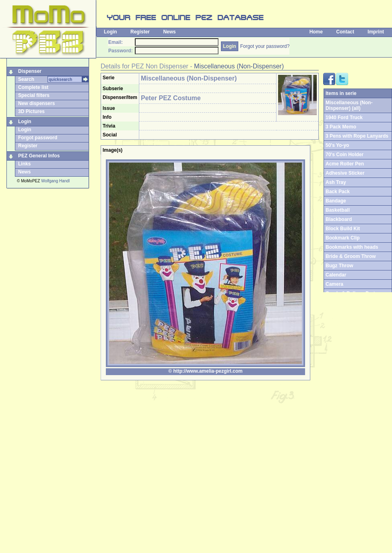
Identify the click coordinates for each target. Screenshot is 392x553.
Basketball (338, 210)
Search (26, 79)
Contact (345, 32)
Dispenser (30, 71)
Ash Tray (336, 182)
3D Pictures (31, 111)
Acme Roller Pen (345, 164)
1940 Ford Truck (344, 118)
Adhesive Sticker (345, 173)
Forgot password (38, 138)
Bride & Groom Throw (351, 256)
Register (140, 32)
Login (110, 32)
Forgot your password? (265, 46)
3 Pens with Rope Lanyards (357, 136)
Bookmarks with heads (352, 247)
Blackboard (339, 219)
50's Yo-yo (337, 145)
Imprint (376, 32)
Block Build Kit (343, 229)
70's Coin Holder (345, 155)
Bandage (336, 201)
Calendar (336, 275)
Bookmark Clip (343, 238)
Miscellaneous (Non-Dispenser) (239, 66)
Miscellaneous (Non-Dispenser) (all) (349, 105)
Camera (334, 284)
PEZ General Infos (39, 156)
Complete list (33, 87)
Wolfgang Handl (55, 181)
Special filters (34, 95)
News (169, 32)
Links (24, 164)
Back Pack (338, 192)
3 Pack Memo (341, 127)
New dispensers (36, 103)
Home (316, 32)
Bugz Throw (339, 266)
